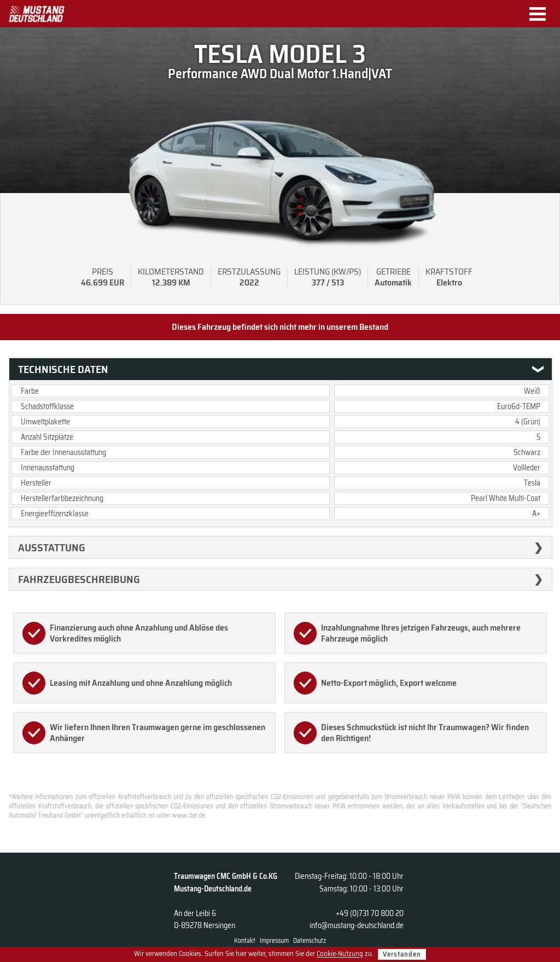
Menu (542, 14)
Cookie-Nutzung (340, 954)
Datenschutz (310, 940)
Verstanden (402, 954)
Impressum (274, 940)
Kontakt (245, 940)
